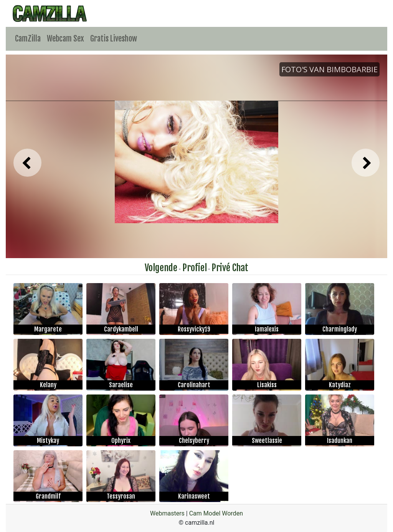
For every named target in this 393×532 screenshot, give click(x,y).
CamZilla (28, 39)
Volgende (161, 268)
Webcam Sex (65, 39)
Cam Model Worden (216, 513)
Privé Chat (230, 268)
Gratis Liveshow (114, 39)
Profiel (195, 268)
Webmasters (167, 513)
